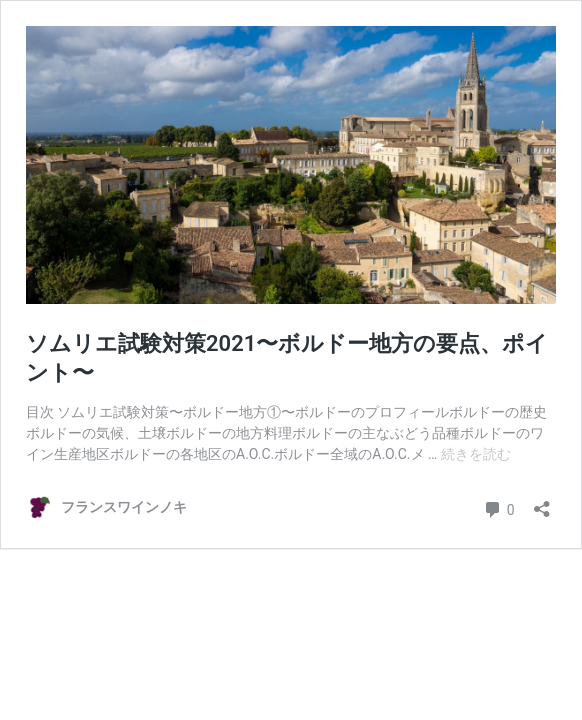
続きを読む (476, 454)
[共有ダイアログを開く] (542, 502)
